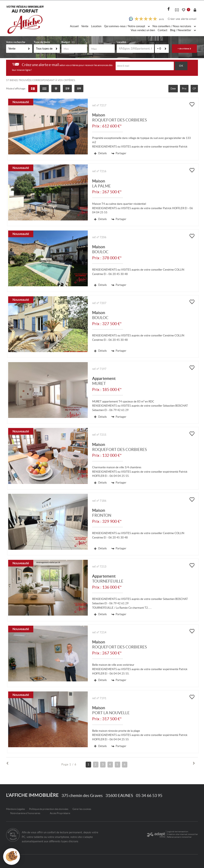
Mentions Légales (15, 809)
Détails (100, 153)
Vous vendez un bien (143, 30)
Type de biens (42, 42)
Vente (85, 26)
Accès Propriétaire (60, 813)
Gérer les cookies (82, 809)
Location (96, 26)
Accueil (74, 26)
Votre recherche (16, 42)
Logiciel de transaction (178, 832)
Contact (163, 30)
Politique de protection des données (49, 809)
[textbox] (135, 49)
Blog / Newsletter (183, 30)
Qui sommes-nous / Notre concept (127, 26)
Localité (121, 42)
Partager (119, 153)
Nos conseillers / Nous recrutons (174, 26)
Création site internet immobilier (182, 834)
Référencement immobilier (179, 837)
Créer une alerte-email (182, 19)
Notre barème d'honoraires (25, 813)
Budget (66, 42)
